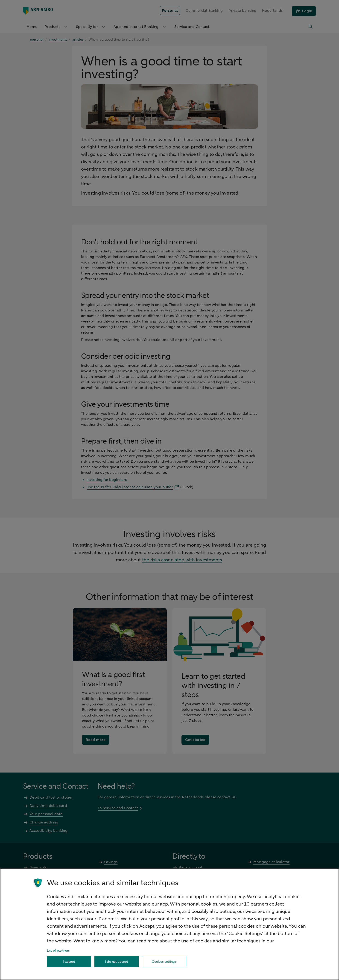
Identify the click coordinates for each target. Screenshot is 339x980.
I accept (69, 962)
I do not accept (117, 962)
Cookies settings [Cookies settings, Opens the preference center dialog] (164, 962)
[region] (169, 924)
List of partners (58, 951)
